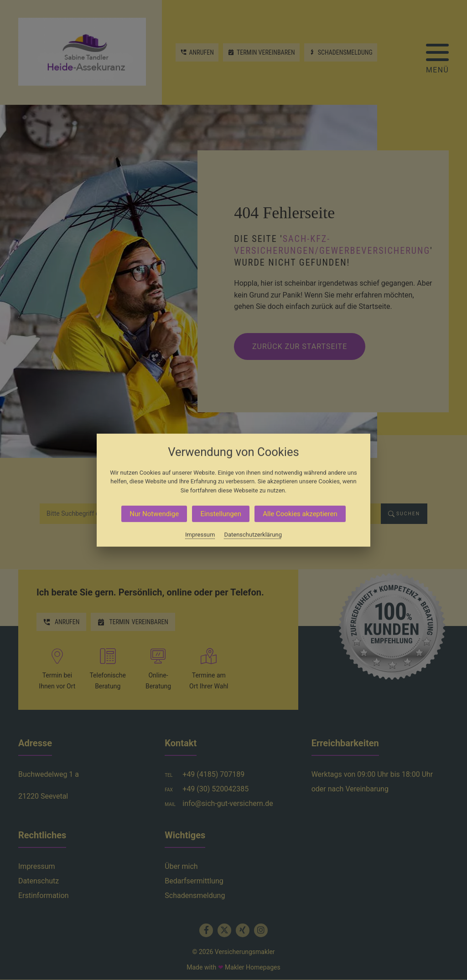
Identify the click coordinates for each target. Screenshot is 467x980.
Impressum (200, 535)
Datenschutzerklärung (253, 535)
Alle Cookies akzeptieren (300, 514)
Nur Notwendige (154, 514)
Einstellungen (221, 514)
